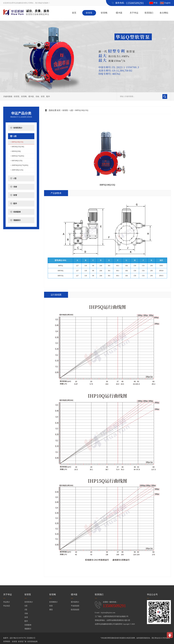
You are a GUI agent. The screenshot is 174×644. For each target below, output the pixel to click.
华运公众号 (152, 594)
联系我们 (149, 13)
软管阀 (104, 13)
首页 (74, 13)
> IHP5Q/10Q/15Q (17, 142)
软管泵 (89, 13)
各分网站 (164, 13)
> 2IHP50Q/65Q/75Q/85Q (19, 165)
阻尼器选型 (75, 610)
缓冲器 (119, 13)
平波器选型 (75, 606)
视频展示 (17, 220)
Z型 (15, 178)
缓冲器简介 (75, 602)
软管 (43, 96)
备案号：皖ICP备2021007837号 (15, 638)
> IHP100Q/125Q (16, 161)
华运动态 (7, 606)
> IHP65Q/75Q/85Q (17, 156)
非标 (37, 96)
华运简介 (7, 602)
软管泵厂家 (22, 642)
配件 (48, 96)
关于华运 (134, 13)
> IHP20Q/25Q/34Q (17, 147)
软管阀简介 (54, 602)
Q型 (15, 136)
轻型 (51, 606)
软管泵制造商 (32, 642)
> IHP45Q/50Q (16, 151)
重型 (51, 610)
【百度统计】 (31, 638)
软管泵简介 (18, 128)
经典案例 (17, 212)
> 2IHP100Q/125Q (17, 170)
